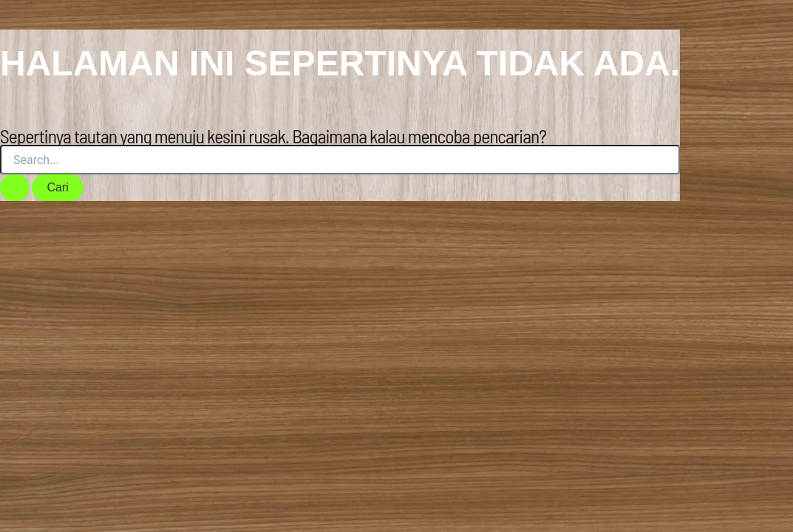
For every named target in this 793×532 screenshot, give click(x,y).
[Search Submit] (15, 188)
